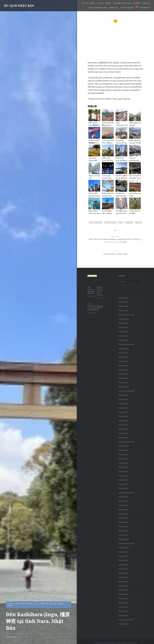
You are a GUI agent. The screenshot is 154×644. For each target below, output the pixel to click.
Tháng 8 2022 (123, 454)
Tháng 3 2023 (123, 425)
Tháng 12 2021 (123, 488)
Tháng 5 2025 (123, 336)
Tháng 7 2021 (123, 510)
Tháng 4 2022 (123, 471)
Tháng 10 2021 (123, 497)
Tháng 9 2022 (123, 450)
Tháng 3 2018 (123, 603)
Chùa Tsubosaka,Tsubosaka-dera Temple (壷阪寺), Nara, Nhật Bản (96, 307)
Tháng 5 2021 (123, 518)
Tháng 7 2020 (123, 560)
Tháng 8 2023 (123, 404)
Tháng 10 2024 (123, 349)
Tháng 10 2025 (123, 319)
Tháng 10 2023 (123, 395)
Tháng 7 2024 (123, 361)
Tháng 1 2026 (123, 306)
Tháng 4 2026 (123, 298)
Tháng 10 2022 (123, 446)
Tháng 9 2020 (123, 552)
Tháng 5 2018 (123, 594)
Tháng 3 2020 (123, 577)
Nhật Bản (129, 222)
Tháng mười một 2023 (126, 391)
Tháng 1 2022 (123, 484)
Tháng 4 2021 (123, 522)
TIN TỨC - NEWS (39, 604)
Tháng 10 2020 (123, 548)
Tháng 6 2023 (123, 412)
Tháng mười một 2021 (126, 493)
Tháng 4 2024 (123, 370)
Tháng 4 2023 (123, 421)
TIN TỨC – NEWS (88, 3)
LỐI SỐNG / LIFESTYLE (142, 3)
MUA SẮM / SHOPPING (122, 3)
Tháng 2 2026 (123, 302)
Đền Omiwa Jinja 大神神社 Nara (91, 290)
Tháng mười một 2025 (126, 315)
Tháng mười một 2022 (126, 442)
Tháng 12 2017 (123, 615)
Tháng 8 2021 (123, 505)
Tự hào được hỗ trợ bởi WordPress (104, 643)
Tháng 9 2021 (123, 501)
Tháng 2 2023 (123, 429)
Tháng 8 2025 (123, 323)
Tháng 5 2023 (123, 416)
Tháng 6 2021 (123, 514)
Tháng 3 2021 (123, 526)
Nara (121, 222)
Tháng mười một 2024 (126, 344)
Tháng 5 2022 (123, 467)
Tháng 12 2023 (123, 387)
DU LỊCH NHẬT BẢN (19, 6)
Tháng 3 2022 (123, 476)
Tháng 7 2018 (123, 586)
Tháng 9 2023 (123, 399)
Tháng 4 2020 (123, 573)
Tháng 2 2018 (123, 607)
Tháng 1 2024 (123, 382)
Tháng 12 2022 (123, 438)
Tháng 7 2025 (123, 327)
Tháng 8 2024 (123, 357)
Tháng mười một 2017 (126, 620)
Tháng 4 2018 (123, 598)
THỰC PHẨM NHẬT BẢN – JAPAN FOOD (103, 8)
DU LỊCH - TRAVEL (14, 604)
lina (14, 637)
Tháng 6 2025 (123, 332)
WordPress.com (132, 643)
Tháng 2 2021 (123, 531)
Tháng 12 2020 (123, 539)
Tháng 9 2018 (123, 582)
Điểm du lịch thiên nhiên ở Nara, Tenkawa (100, 291)
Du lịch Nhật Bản (96, 222)
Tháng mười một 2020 (126, 543)
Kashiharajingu (110, 222)
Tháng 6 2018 (123, 590)
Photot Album (127, 8)
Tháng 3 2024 (123, 374)
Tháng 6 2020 (123, 565)
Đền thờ (138, 222)
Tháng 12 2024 (123, 340)
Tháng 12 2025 (123, 310)
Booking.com (92, 276)
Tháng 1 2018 (123, 611)
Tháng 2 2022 (123, 480)
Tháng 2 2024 (123, 378)
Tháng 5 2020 (123, 569)
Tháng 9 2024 (123, 353)
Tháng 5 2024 (123, 366)
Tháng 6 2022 (123, 463)
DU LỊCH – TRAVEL (104, 3)
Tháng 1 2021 (123, 535)
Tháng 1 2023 (123, 433)
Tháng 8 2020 (123, 556)
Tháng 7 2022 (123, 459)
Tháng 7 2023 (123, 408)
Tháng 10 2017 (123, 624)
